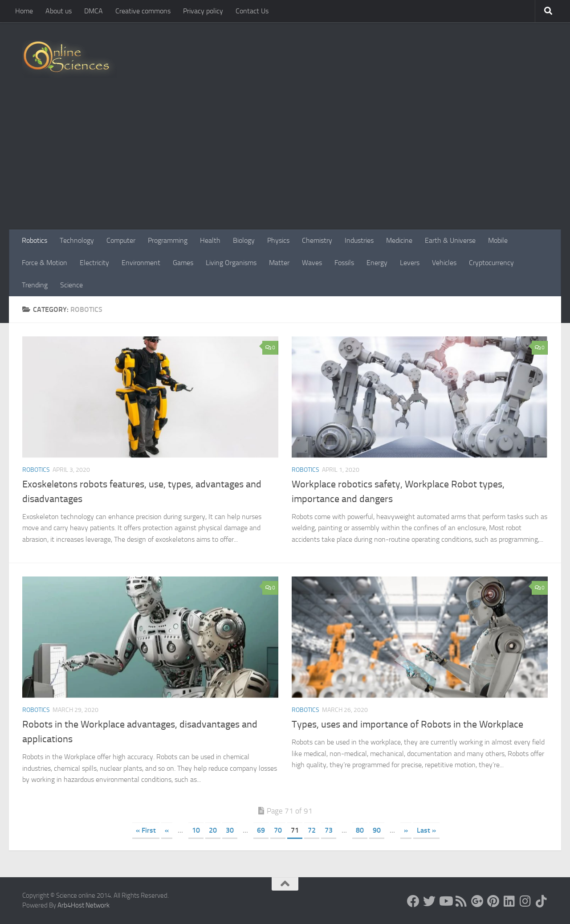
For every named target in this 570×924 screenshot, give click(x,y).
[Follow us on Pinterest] (493, 901)
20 (213, 830)
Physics (278, 240)
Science (71, 285)
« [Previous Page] (167, 830)
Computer (121, 240)
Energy (377, 263)
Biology (244, 240)
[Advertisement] (285, 163)
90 (377, 830)
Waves (312, 263)
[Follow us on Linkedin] (509, 901)
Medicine (399, 240)
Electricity (94, 263)
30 (230, 830)
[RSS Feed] (461, 901)
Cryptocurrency (491, 263)
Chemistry (317, 240)
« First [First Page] (146, 830)
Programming (168, 240)
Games (183, 263)
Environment (141, 263)
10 (196, 830)
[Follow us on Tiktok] (541, 901)
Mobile (498, 240)
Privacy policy (203, 11)
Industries (359, 240)
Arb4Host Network (83, 905)
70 (278, 830)
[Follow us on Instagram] (525, 901)
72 (312, 830)
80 (360, 830)
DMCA (94, 11)
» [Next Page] (406, 830)
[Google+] (477, 901)
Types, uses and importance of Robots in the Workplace (407, 724)
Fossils (344, 263)
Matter (279, 263)
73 (329, 830)
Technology (77, 240)
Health (210, 240)
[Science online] (413, 901)
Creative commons (143, 11)
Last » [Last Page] (426, 830)
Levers (410, 263)
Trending (35, 285)
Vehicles (444, 263)
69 (261, 830)
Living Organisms (231, 263)
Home (24, 11)
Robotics (35, 240)
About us (59, 11)
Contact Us (252, 11)
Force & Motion (45, 263)
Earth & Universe (450, 240)
